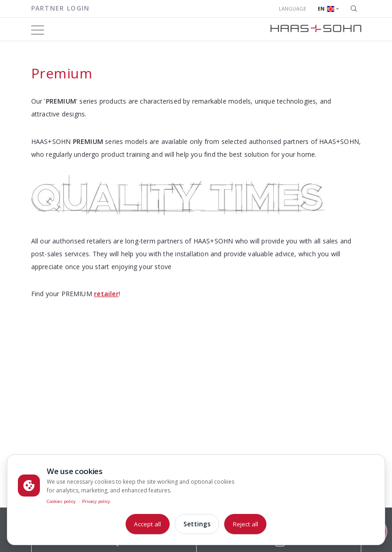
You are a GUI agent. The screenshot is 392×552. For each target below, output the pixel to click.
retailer (106, 294)
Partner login (61, 8)
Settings (197, 524)
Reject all (246, 524)
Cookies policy (61, 501)
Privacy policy (96, 501)
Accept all (147, 524)
